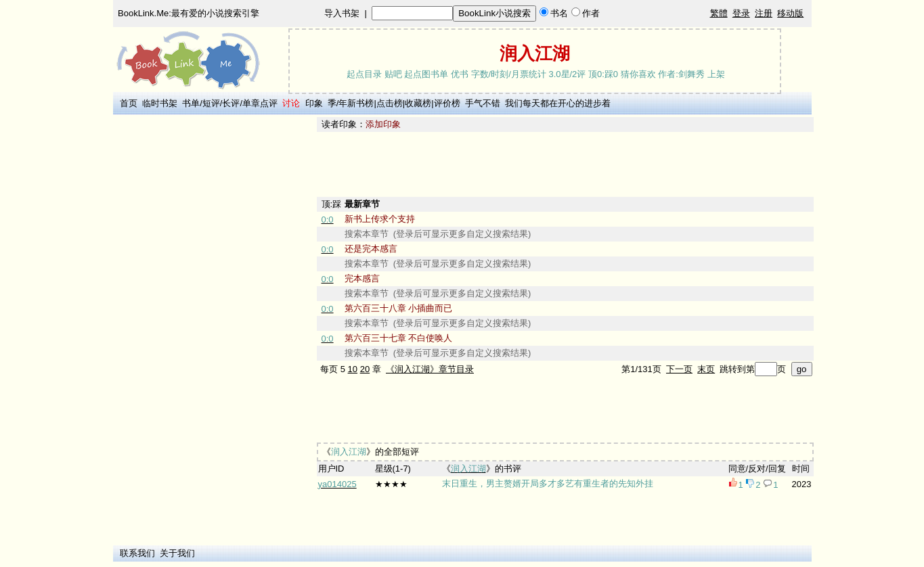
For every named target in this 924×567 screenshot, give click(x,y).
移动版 (790, 13)
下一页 (679, 369)
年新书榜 (356, 103)
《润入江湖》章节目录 (430, 369)
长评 (231, 103)
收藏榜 (418, 103)
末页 (706, 369)
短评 (211, 103)
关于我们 (177, 553)
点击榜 (390, 103)
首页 (129, 103)
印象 (314, 103)
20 (365, 369)
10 (353, 369)
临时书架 (160, 103)
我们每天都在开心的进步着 (558, 103)
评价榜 (447, 103)
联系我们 (137, 553)
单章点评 (260, 103)
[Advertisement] (213, 320)
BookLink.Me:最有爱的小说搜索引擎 (189, 13)
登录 (741, 13)
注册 (764, 13)
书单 (191, 103)
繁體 (719, 13)
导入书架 (342, 13)
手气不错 (483, 103)
